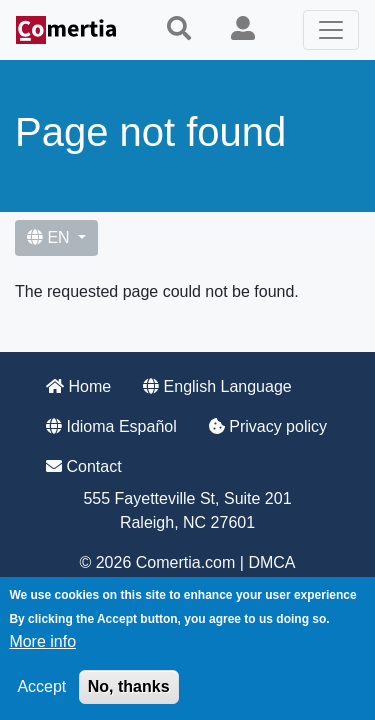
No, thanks (129, 690)
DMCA (271, 562)
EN (50, 237)
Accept (41, 690)
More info (42, 645)
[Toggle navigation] (331, 30)
